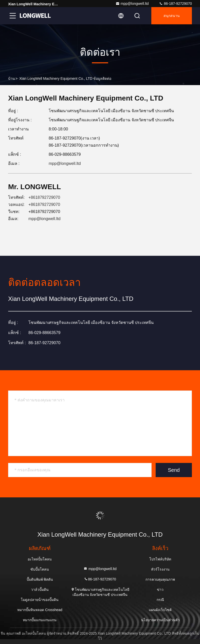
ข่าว (160, 590)
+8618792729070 (44, 197)
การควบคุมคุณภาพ (160, 579)
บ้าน (12, 79)
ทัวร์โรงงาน (160, 569)
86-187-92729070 (175, 4)
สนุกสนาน (172, 16)
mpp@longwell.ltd (132, 4)
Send (174, 470)
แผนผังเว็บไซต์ (160, 610)
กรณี (160, 600)
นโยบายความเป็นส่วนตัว (160, 620)
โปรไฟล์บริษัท (160, 559)
